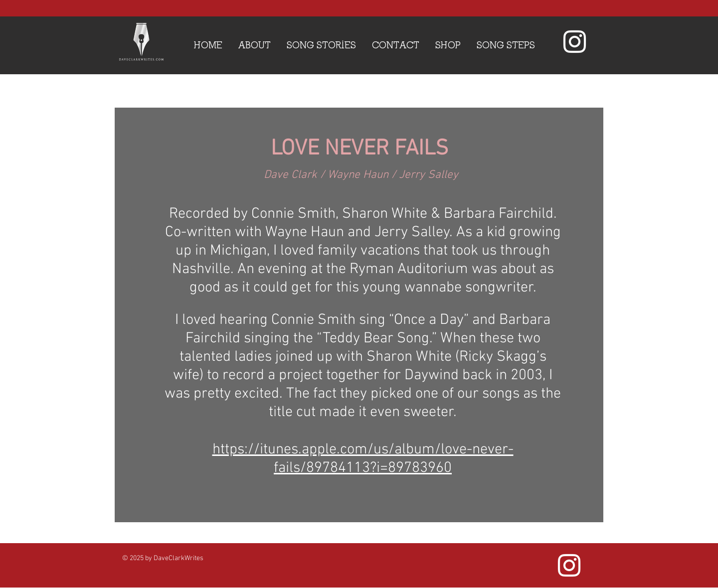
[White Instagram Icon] (575, 42)
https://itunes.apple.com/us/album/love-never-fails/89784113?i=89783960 (363, 459)
